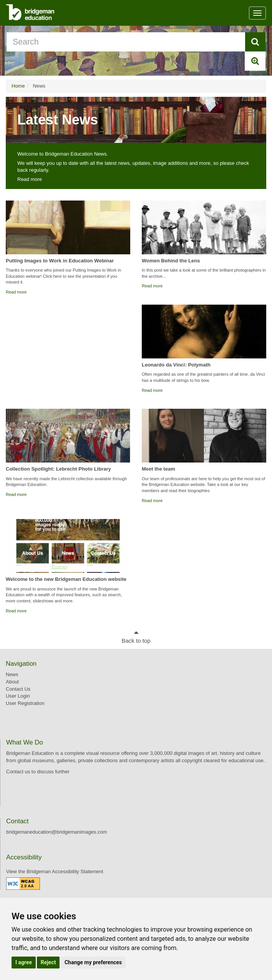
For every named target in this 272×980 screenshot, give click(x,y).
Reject (48, 962)
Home (18, 86)
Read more (30, 179)
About (12, 682)
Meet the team (158, 469)
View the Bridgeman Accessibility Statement (55, 871)
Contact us (18, 772)
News (12, 674)
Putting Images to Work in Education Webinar (60, 261)
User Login (18, 696)
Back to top (136, 641)
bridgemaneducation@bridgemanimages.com (57, 832)
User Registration (25, 703)
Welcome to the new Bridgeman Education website (66, 579)
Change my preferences (93, 962)
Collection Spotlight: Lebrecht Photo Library (58, 469)
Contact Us (18, 689)
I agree (24, 962)
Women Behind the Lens (171, 261)
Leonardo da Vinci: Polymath (176, 365)
